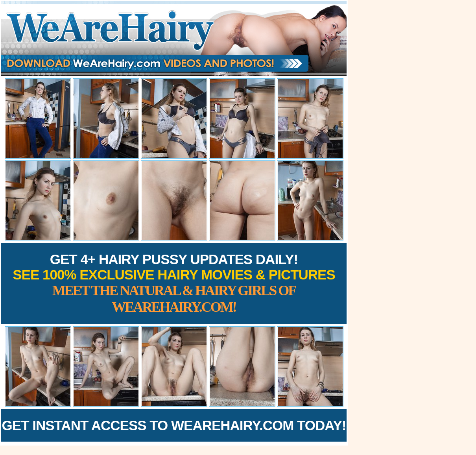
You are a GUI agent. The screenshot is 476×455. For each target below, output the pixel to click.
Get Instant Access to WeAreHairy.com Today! (174, 425)
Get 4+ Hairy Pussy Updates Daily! (174, 283)
